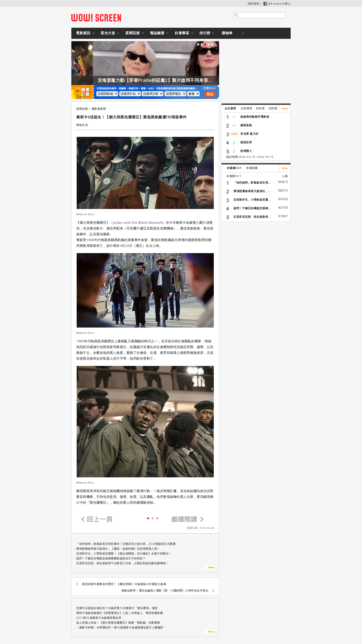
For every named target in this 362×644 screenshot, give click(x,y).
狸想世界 (246, 142)
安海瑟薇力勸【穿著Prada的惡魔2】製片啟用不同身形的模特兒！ (177, 80)
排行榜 (205, 33)
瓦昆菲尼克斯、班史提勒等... (252, 217)
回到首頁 (253, 4)
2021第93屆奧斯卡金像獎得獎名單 (99, 618)
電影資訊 (83, 33)
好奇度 (260, 108)
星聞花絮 (133, 33)
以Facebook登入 (277, 4)
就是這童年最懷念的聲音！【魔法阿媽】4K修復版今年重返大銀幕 (124, 584)
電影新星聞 (99, 109)
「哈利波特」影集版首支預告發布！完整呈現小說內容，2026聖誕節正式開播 (126, 544)
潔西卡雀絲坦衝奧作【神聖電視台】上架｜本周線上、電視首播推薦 (119, 613)
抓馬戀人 (246, 151)
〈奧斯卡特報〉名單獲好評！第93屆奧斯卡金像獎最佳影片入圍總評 (120, 627)
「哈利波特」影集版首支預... (252, 182)
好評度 (273, 108)
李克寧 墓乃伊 (249, 134)
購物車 (227, 33)
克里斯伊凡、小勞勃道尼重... (252, 200)
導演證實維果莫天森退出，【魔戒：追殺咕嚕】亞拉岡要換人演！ (118, 549)
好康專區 (182, 33)
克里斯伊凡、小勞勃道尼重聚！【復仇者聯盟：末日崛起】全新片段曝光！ (124, 554)
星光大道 (108, 33)
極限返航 (246, 125)
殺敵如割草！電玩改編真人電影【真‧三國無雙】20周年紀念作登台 (165, 590)
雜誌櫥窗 (157, 33)
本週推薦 (252, 168)
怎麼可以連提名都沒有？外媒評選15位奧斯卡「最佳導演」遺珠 (117, 608)
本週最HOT (234, 168)
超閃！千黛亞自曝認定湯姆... (252, 208)
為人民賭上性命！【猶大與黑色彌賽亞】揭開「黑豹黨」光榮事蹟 (118, 623)
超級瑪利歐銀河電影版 (255, 117)
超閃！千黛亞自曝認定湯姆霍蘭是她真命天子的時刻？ (111, 558)
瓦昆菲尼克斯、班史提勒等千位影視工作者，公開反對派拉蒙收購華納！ (122, 563)
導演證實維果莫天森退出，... (252, 191)
